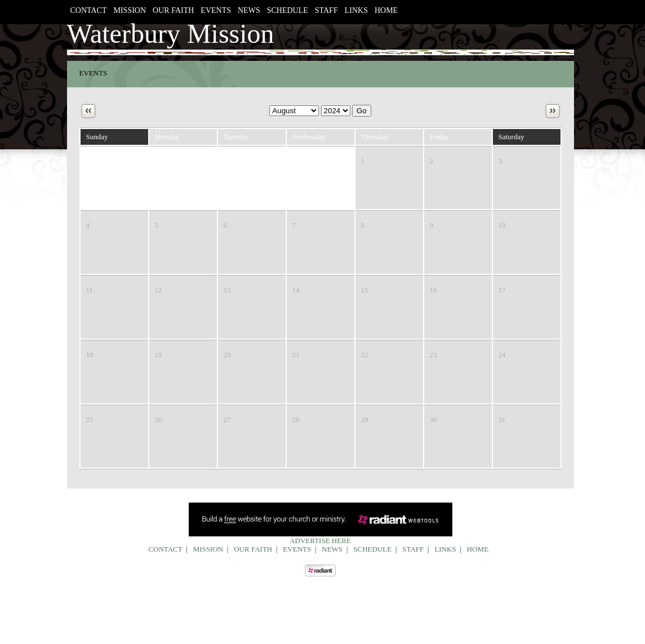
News (249, 10)
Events (216, 10)
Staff (326, 10)
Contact (89, 10)
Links (356, 10)
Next (553, 111)
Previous (88, 111)
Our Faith (173, 10)
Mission (130, 10)
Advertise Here (320, 541)
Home (386, 10)
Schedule (288, 10)
